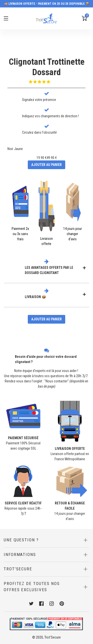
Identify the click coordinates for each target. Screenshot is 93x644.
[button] (40, 82)
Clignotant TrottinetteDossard (47, 67)
